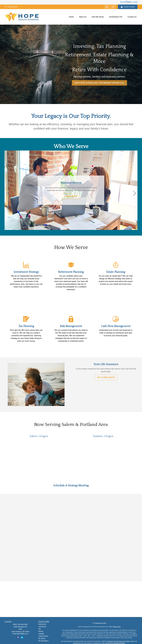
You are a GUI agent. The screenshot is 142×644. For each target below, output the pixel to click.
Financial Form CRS (100, 623)
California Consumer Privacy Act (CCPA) (118, 641)
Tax (40, 629)
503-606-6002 (11, 7)
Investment (42, 627)
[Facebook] (113, 7)
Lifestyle (41, 634)
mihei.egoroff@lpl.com (20, 634)
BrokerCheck (117, 627)
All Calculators (43, 641)
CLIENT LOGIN (128, 7)
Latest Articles (43, 636)
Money (41, 631)
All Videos (42, 638)
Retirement (42, 624)
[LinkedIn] (107, 7)
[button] (71, 17)
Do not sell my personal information (115, 643)
